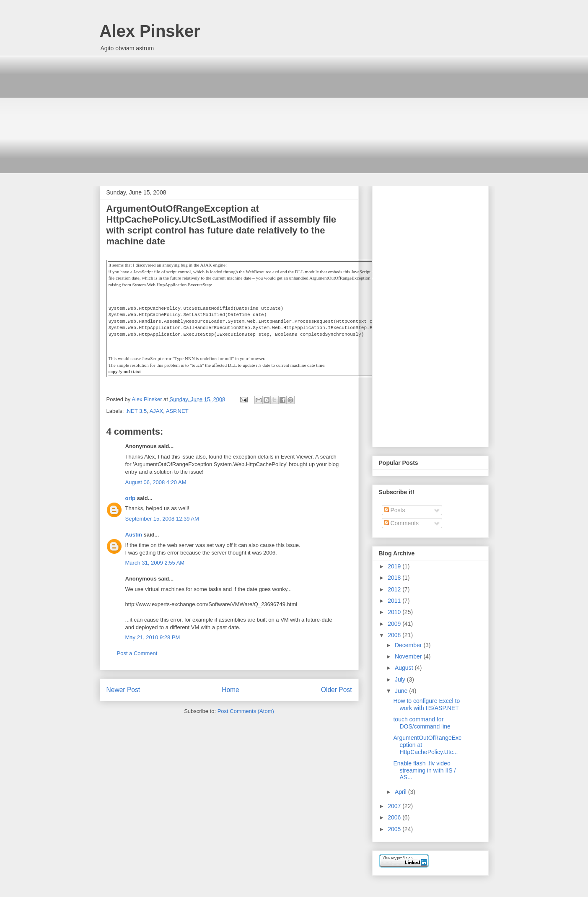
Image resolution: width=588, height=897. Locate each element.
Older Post (337, 690)
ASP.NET (177, 411)
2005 (395, 829)
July (401, 679)
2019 (395, 566)
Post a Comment (137, 653)
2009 (395, 624)
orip (131, 498)
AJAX (157, 411)
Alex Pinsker (150, 31)
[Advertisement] (294, 114)
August (405, 668)
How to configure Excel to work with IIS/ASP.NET (426, 704)
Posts (395, 510)
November (409, 656)
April (401, 792)
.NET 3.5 (136, 411)
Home (231, 690)
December (409, 645)
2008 (395, 635)
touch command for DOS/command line (422, 723)
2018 (395, 578)
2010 (395, 612)
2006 (395, 817)
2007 (395, 806)
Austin (134, 535)
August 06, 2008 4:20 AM (156, 482)
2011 (395, 601)
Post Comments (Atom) (246, 711)
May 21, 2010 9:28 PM (153, 637)
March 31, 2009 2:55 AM (155, 563)
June (402, 691)
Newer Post (123, 690)
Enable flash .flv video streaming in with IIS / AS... (424, 770)
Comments (401, 523)
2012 (395, 589)
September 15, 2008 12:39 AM (162, 519)
